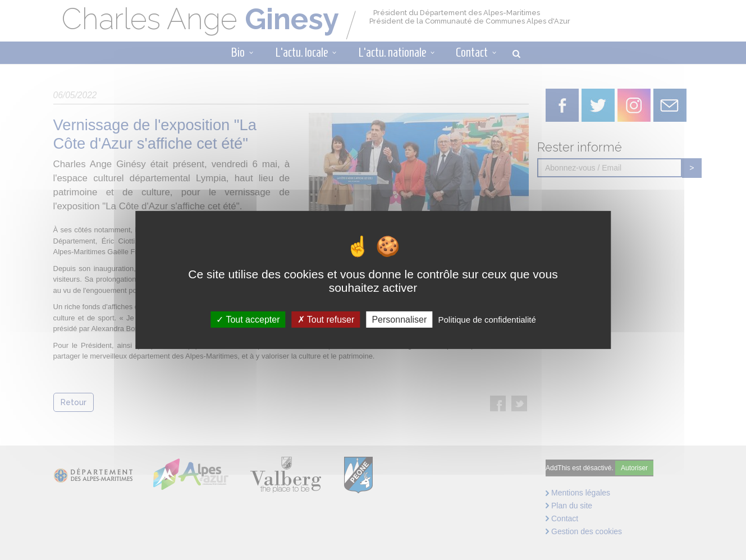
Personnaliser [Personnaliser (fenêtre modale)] (399, 320)
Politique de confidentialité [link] (487, 320)
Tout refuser (326, 320)
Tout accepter (248, 320)
